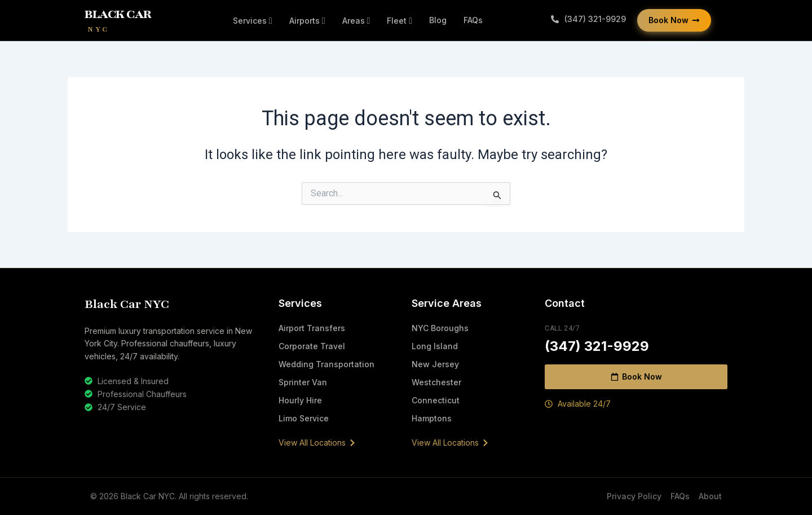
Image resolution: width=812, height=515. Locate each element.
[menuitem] (253, 21)
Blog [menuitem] (438, 20)
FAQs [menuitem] (473, 20)
